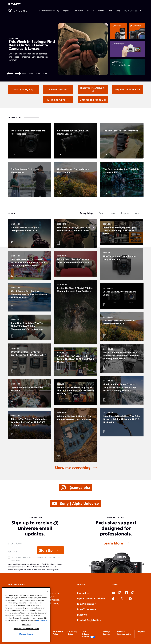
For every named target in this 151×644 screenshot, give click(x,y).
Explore (66, 11)
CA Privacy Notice (53, 570)
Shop (118, 11)
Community (78, 11)
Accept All (26, 624)
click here (41, 570)
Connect (91, 11)
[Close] (47, 591)
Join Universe (86, 609)
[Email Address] (21, 544)
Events (101, 11)
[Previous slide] (10, 73)
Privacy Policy (32, 567)
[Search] (141, 11)
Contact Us (83, 593)
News (82, 615)
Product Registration (89, 620)
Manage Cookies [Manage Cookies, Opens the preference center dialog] (26, 634)
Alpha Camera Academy (49, 11)
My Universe (131, 11)
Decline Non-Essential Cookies (26, 629)
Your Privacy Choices (89, 634)
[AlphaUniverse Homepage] (17, 11)
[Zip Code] (21, 551)
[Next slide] (18, 73)
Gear (110, 11)
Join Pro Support (87, 604)
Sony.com (141, 631)
